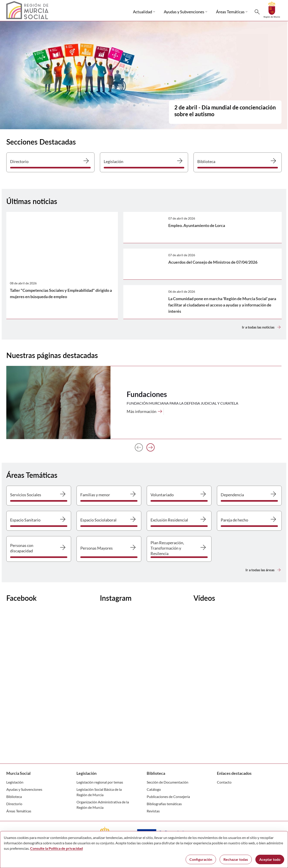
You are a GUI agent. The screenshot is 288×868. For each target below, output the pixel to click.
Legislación (15, 782)
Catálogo (154, 789)
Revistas (153, 811)
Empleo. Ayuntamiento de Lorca (197, 225)
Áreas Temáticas (19, 811)
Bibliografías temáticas (164, 804)
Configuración (201, 859)
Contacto (224, 782)
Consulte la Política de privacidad (56, 848)
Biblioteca (14, 797)
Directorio (14, 804)
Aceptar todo (270, 859)
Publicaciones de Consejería (168, 797)
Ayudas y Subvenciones (24, 789)
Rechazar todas (236, 859)
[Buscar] (257, 12)
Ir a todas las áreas (264, 570)
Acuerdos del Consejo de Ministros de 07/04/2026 (213, 262)
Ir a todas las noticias (262, 327)
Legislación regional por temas (100, 782)
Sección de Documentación (168, 782)
